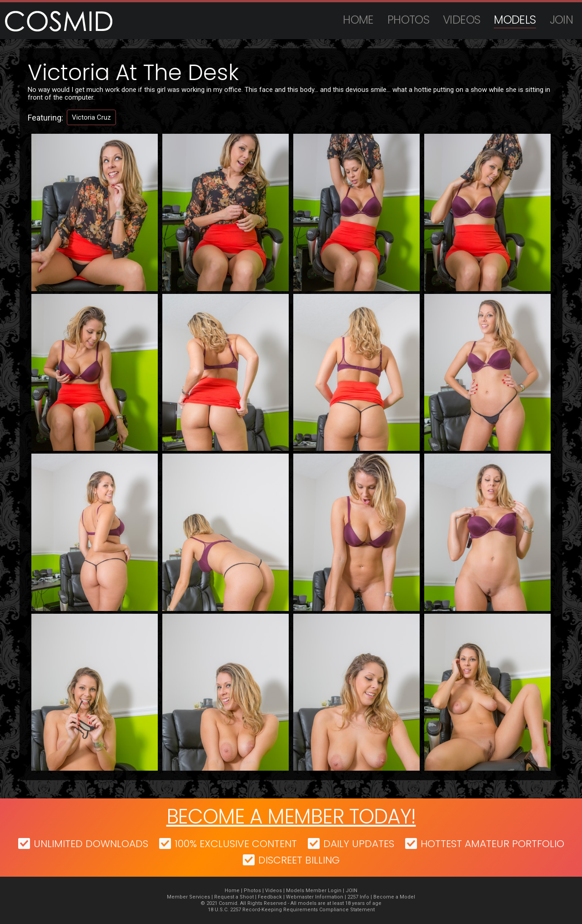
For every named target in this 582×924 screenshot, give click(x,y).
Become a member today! (291, 816)
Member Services (188, 897)
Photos (408, 20)
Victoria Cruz (91, 117)
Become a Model (394, 897)
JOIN (562, 20)
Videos (462, 20)
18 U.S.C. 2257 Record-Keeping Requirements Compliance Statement (291, 910)
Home (358, 20)
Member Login (324, 891)
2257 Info (358, 897)
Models (515, 20)
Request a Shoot (234, 897)
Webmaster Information (315, 897)
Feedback (270, 897)
